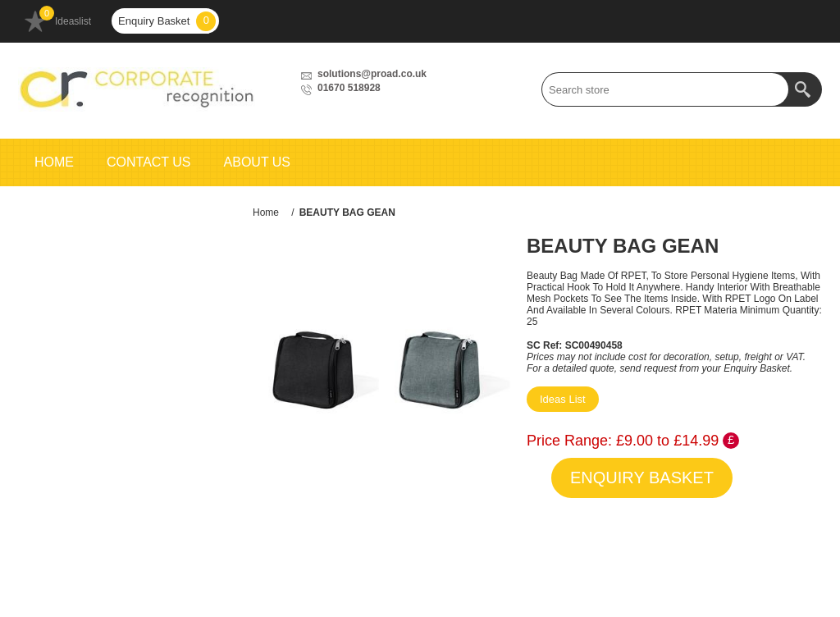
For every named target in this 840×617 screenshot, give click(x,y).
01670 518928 (349, 88)
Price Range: (569, 441)
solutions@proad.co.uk (372, 74)
